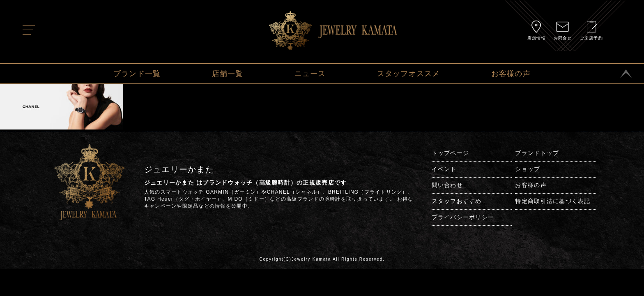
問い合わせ (447, 185)
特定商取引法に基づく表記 (553, 201)
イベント (444, 169)
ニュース (310, 74)
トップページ (451, 153)
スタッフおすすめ (457, 201)
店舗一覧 (228, 74)
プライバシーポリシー (463, 217)
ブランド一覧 (137, 74)
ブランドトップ (537, 153)
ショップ (528, 169)
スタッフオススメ (409, 74)
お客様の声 (511, 74)
